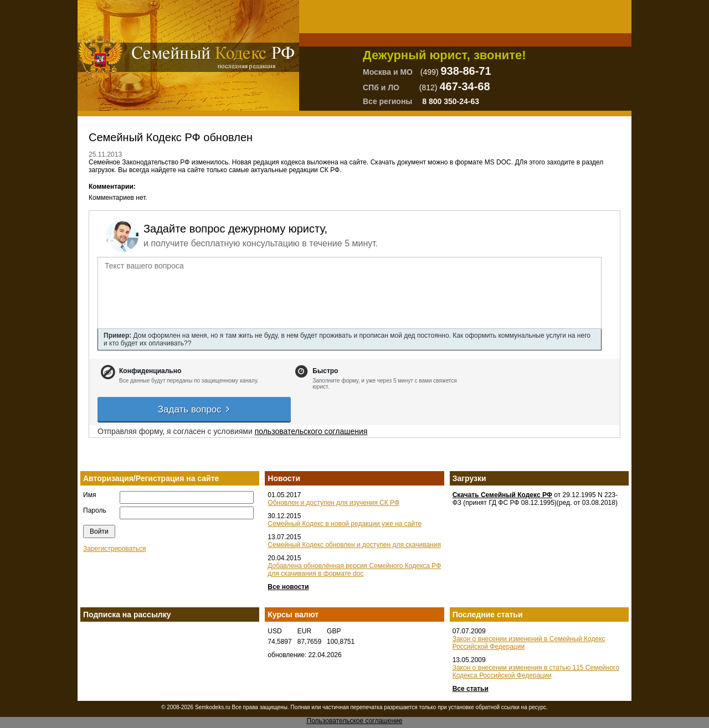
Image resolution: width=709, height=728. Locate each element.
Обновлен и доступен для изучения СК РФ (333, 503)
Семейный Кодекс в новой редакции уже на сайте (345, 524)
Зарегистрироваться (114, 549)
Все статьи (471, 689)
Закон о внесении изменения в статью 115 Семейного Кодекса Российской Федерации (536, 672)
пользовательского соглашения (311, 431)
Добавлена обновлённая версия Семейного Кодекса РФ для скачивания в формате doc (354, 570)
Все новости (288, 587)
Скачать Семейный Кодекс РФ (502, 495)
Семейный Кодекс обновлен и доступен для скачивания (354, 545)
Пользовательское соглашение (355, 721)
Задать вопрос (194, 409)
